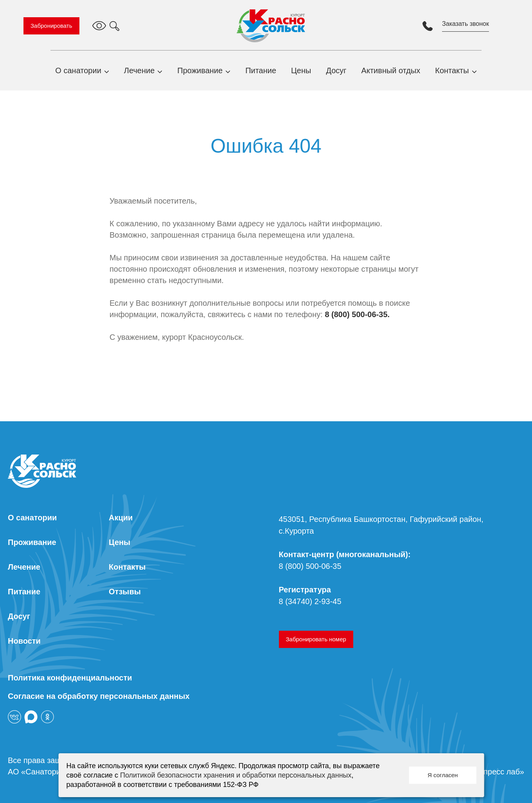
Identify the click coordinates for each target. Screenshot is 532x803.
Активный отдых (391, 70)
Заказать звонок (465, 24)
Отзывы (125, 592)
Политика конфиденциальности (70, 678)
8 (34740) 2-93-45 (310, 601)
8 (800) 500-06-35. (357, 314)
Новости (24, 641)
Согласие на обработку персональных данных (99, 696)
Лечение (139, 70)
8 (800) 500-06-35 (310, 566)
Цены (301, 70)
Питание (261, 70)
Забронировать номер (316, 639)
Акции (121, 518)
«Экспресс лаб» (495, 772)
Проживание (200, 70)
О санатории (78, 70)
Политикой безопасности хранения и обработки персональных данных (236, 775)
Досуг (336, 70)
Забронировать (51, 26)
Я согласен (443, 775)
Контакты (452, 70)
